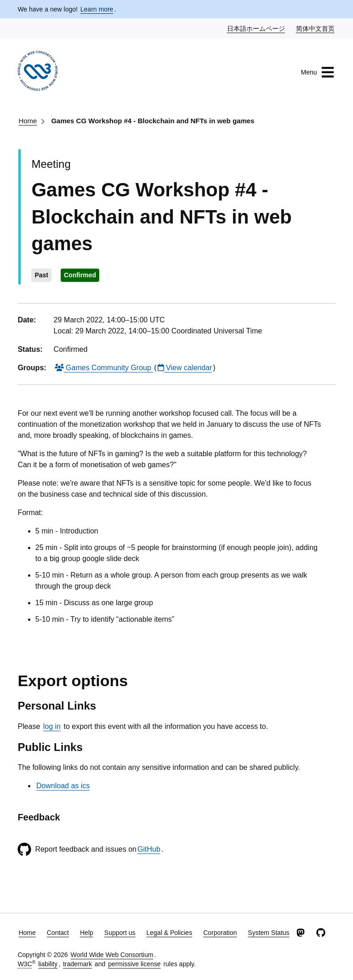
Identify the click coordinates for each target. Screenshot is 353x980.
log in (52, 726)
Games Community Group (104, 368)
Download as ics (63, 786)
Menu (318, 72)
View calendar (185, 368)
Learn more (97, 9)
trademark (77, 964)
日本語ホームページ (256, 28)
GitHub (149, 849)
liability (48, 964)
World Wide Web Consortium (112, 955)
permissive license (134, 964)
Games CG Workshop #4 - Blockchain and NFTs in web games (153, 121)
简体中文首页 (316, 28)
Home (28, 121)
